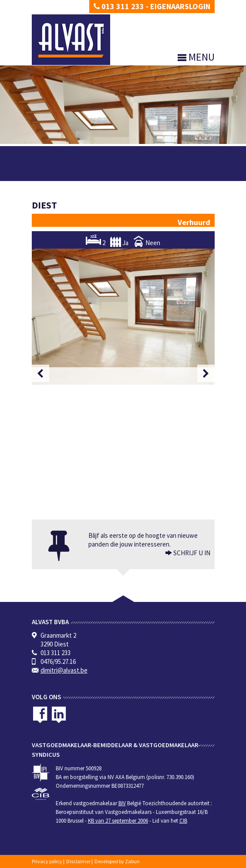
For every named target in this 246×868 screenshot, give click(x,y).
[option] (123, 317)
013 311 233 (119, 6)
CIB (183, 821)
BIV (122, 803)
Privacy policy (47, 861)
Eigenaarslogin (180, 6)
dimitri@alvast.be (64, 670)
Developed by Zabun (117, 861)
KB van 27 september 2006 (118, 821)
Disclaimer (78, 861)
